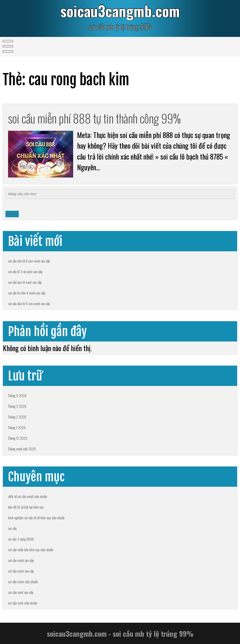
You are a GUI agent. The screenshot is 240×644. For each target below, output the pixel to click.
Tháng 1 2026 (17, 427)
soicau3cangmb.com (120, 11)
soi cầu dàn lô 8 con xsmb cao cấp (29, 261)
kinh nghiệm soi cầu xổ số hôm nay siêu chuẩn (36, 518)
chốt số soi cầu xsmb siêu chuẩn (28, 496)
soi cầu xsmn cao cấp (21, 571)
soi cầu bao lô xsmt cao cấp (25, 282)
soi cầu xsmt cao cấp (21, 592)
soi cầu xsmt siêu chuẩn (23, 603)
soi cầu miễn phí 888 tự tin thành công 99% (94, 118)
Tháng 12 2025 (18, 438)
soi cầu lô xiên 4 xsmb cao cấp (27, 293)
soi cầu (12, 528)
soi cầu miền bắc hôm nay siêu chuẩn (31, 550)
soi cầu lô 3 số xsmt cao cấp (25, 271)
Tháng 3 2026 (17, 406)
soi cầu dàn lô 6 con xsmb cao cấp (29, 303)
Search (12, 214)
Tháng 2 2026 (17, 417)
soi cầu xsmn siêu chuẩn (23, 581)
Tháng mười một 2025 (22, 449)
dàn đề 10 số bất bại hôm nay (26, 507)
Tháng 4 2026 (17, 395)
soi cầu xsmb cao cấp (21, 560)
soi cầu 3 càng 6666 (21, 539)
